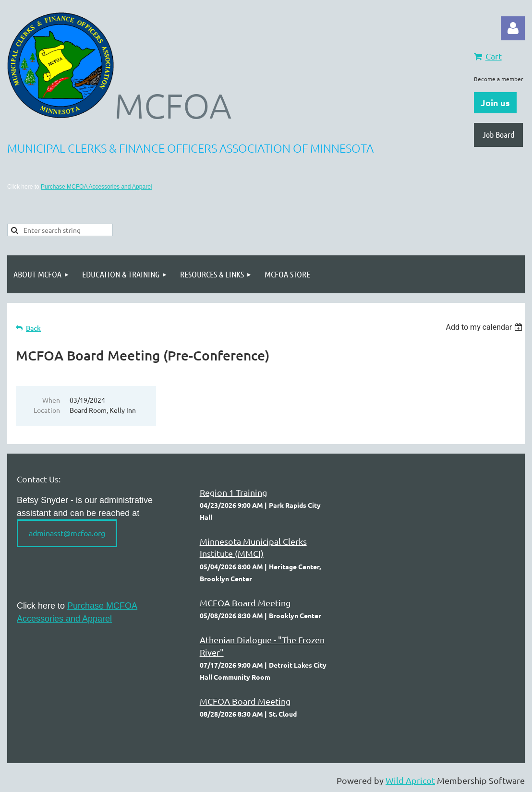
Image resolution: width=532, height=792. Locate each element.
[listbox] (485, 327)
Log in (513, 28)
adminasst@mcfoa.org (67, 533)
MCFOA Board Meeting (245, 603)
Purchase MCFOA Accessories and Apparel (96, 187)
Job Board (498, 134)
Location (47, 410)
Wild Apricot (410, 780)
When (51, 400)
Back (33, 328)
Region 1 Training (233, 492)
